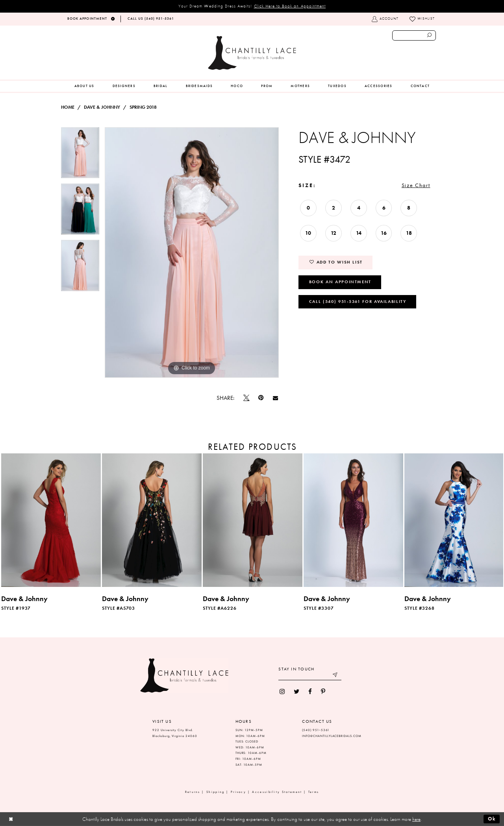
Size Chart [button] (416, 185)
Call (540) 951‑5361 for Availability (358, 301)
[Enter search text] (414, 35)
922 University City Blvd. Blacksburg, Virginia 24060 (175, 733)
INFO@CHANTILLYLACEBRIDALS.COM (332, 736)
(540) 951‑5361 (316, 730)
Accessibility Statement (277, 792)
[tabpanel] (80, 155)
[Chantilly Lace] (252, 53)
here (416, 819)
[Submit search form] (430, 35)
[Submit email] (336, 676)
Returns (193, 792)
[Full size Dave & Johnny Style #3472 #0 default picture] (192, 252)
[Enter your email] (310, 676)
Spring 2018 (143, 107)
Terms (314, 792)
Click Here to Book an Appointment (290, 6)
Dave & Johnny (102, 107)
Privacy (238, 792)
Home (68, 107)
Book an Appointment (340, 282)
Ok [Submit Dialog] (492, 819)
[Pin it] (261, 398)
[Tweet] (246, 398)
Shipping (215, 792)
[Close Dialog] (11, 819)
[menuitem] (84, 86)
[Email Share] (275, 398)
